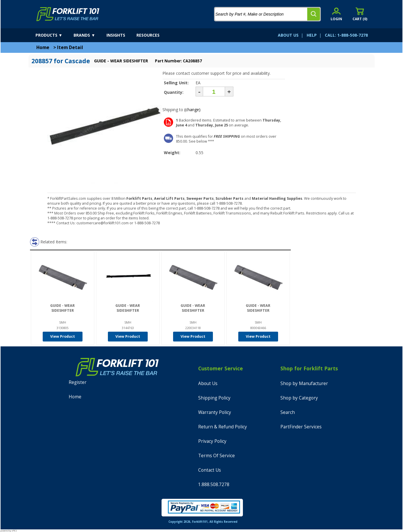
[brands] (89, 35)
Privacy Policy (212, 441)
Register (78, 382)
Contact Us (210, 470)
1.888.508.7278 (214, 485)
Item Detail (70, 47)
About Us (208, 383)
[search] (314, 14)
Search (288, 412)
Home (43, 47)
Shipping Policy (214, 398)
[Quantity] (214, 92)
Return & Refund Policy (223, 427)
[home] (68, 14)
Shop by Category (299, 398)
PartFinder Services (301, 427)
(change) (192, 110)
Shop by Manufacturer (304, 383)
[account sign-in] (336, 14)
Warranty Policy (215, 412)
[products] (54, 35)
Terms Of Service (217, 456)
